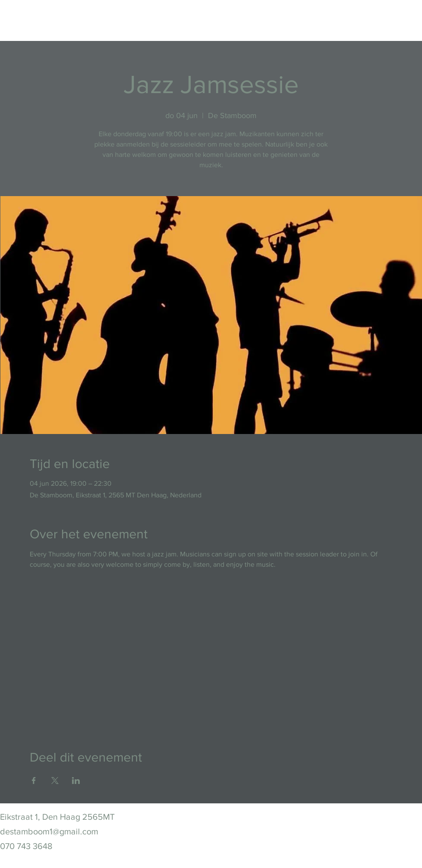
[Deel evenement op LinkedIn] (76, 781)
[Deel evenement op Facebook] (34, 781)
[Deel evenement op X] (55, 781)
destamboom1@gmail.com (49, 831)
